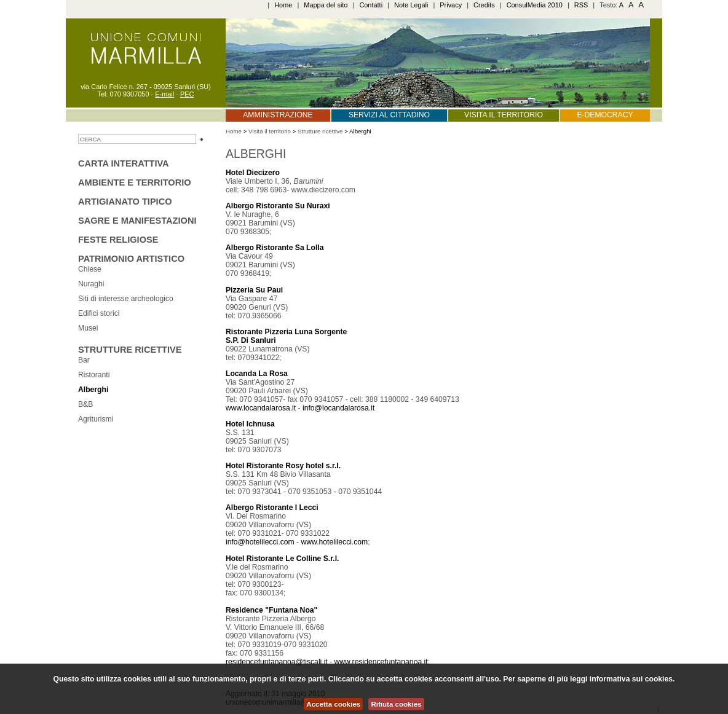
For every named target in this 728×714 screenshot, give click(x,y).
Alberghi (93, 390)
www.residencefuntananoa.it (381, 662)
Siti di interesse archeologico (126, 299)
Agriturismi (96, 419)
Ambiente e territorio (135, 182)
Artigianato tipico (125, 202)
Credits (484, 5)
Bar (84, 360)
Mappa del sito (326, 5)
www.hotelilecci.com (334, 542)
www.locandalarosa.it (261, 408)
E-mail (164, 94)
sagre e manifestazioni (137, 221)
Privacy (451, 5)
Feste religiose (118, 240)
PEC (187, 94)
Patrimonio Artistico (131, 259)
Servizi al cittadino (389, 115)
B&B (85, 404)
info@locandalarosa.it (338, 408)
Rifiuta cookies (396, 704)
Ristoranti (94, 375)
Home (283, 5)
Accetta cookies (333, 704)
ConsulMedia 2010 (535, 5)
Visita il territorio (504, 115)
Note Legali (411, 5)
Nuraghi (91, 284)
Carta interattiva (124, 163)
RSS (581, 5)
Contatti (371, 5)
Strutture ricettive (130, 350)
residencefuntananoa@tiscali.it (277, 662)
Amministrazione (278, 115)
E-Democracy (605, 115)
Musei (88, 328)
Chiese (90, 269)
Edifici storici (99, 313)
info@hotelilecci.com (260, 542)
